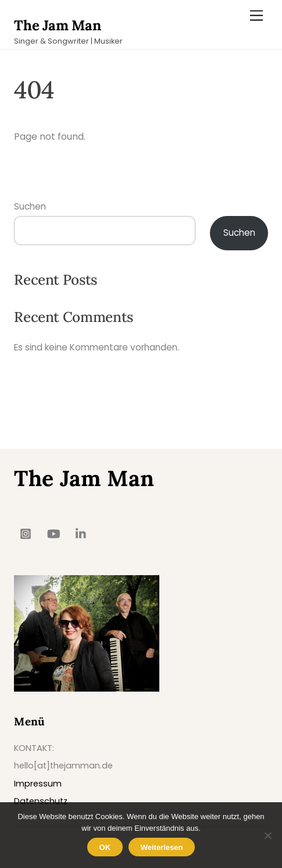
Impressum (38, 784)
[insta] (26, 533)
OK (105, 847)
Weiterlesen (162, 847)
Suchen (30, 206)
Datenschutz (41, 801)
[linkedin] (81, 533)
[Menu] (256, 16)
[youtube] (53, 533)
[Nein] (267, 835)
